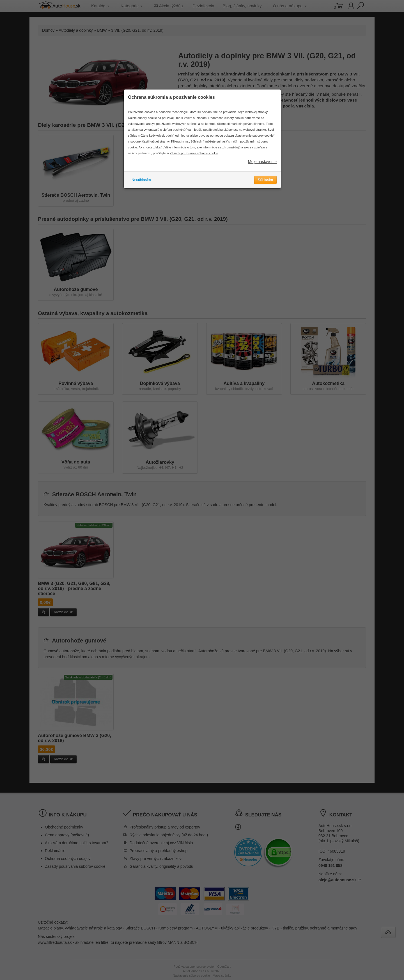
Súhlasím (265, 188)
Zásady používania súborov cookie (194, 162)
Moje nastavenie (262, 170)
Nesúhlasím (141, 188)
